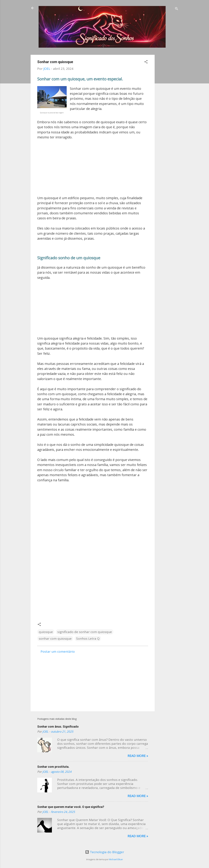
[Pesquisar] (177, 9)
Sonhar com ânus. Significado (58, 727)
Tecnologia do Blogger (105, 852)
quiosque (46, 632)
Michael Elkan (116, 859)
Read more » (138, 756)
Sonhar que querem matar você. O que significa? (71, 807)
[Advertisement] (168, 105)
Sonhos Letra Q (88, 639)
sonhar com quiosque (55, 639)
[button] (146, 62)
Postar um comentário (58, 651)
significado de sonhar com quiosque (85, 632)
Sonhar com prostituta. (53, 767)
